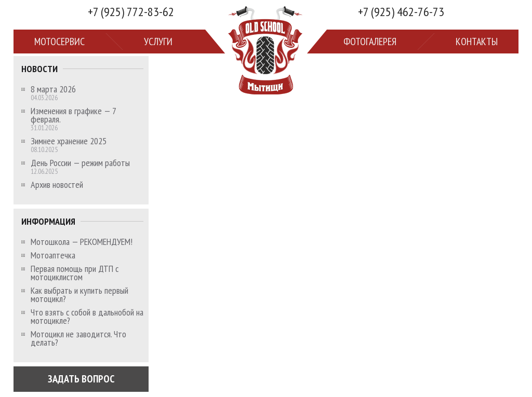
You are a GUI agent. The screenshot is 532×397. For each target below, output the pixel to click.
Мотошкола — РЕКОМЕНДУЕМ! (82, 242)
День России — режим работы (80, 163)
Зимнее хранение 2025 (69, 141)
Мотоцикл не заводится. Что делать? (78, 338)
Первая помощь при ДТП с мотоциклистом (75, 273)
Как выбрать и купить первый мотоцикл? (79, 295)
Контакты (477, 42)
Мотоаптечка (53, 255)
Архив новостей (57, 185)
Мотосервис (59, 42)
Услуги (158, 42)
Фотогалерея (370, 42)
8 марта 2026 (53, 89)
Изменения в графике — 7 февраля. (73, 115)
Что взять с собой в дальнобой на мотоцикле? (87, 317)
